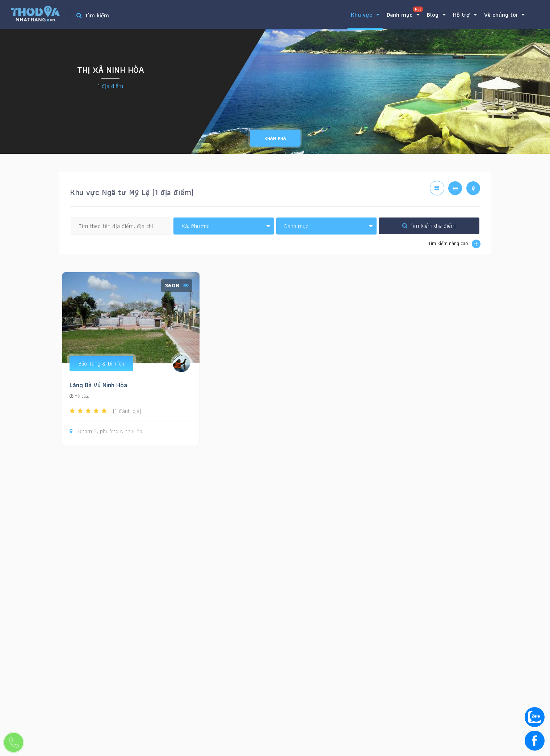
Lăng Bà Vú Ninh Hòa (98, 385)
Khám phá (275, 138)
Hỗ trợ (465, 15)
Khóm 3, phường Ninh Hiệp (106, 432)
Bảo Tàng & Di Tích (101, 364)
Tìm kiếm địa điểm (429, 226)
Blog (436, 15)
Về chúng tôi (504, 15)
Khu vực (365, 15)
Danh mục (405, 13)
